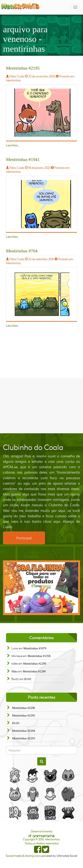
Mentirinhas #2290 (35, 664)
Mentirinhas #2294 (24, 731)
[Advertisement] (41, 405)
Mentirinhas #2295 (24, 715)
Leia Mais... (13, 145)
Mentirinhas (13, 80)
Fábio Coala (17, 76)
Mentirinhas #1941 (23, 159)
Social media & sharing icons (24, 856)
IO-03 (16, 723)
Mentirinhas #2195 (23, 68)
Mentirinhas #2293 (24, 738)
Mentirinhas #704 (22, 251)
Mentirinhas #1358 (39, 656)
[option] (41, 588)
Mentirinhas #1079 (35, 648)
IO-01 (28, 679)
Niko (15, 671)
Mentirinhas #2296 (24, 708)
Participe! (24, 538)
